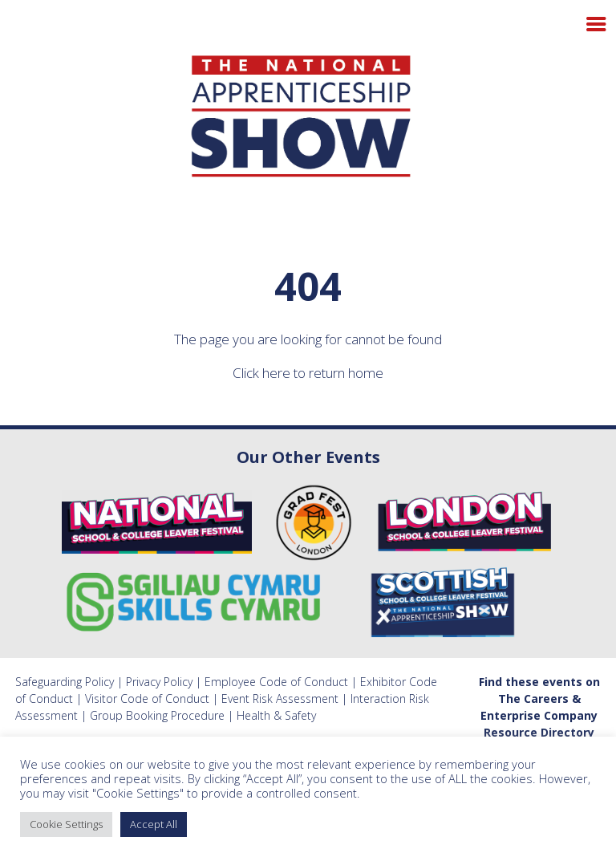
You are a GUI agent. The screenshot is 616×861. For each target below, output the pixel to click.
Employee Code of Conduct (276, 682)
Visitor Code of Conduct (147, 699)
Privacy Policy (159, 682)
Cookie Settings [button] (66, 824)
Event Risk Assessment (280, 699)
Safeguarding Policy (65, 682)
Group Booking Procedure (157, 715)
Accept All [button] (154, 824)
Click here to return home (308, 373)
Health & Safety (276, 715)
